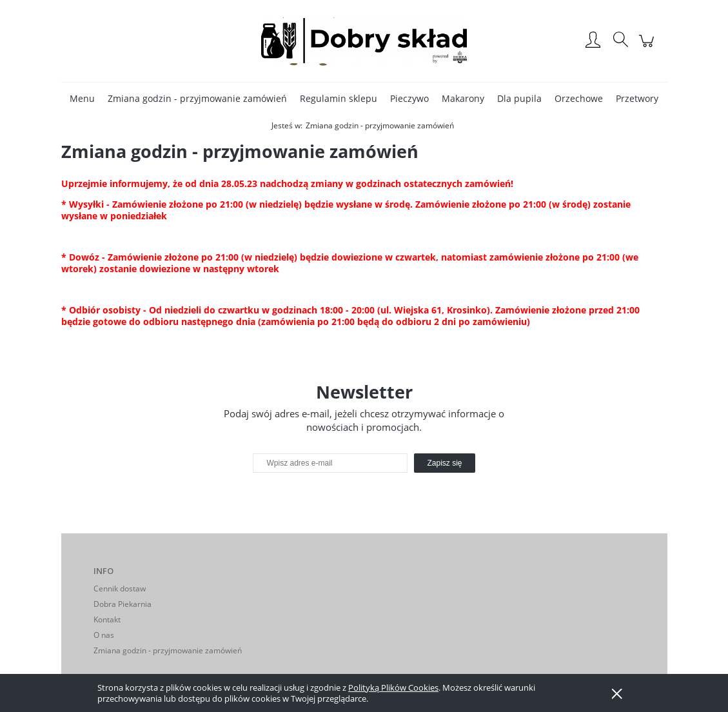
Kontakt (107, 619)
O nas (104, 635)
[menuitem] (82, 98)
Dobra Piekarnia (123, 604)
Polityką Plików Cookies (393, 687)
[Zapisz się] (444, 463)
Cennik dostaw (120, 588)
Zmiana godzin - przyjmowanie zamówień (168, 650)
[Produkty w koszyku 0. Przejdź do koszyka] (648, 47)
